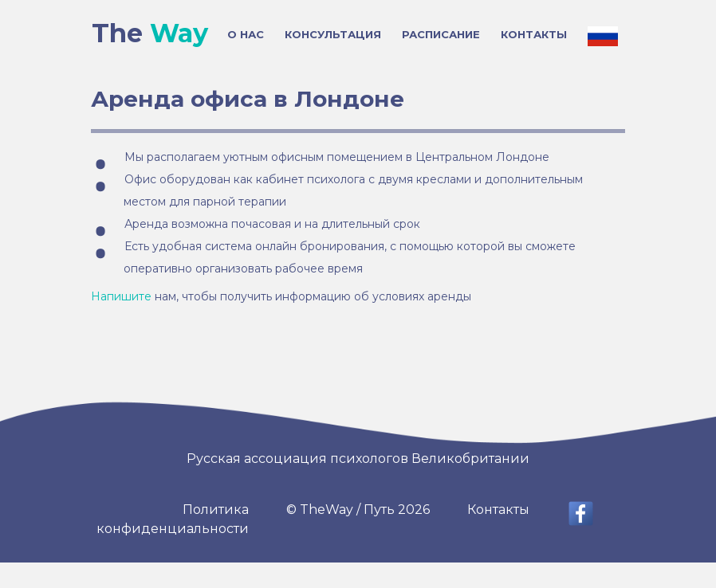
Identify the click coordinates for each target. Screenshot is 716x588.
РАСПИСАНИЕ (441, 34)
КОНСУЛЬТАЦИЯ (333, 34)
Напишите (121, 296)
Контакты (498, 510)
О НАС (246, 34)
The (150, 33)
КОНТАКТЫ (534, 34)
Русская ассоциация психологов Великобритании (358, 459)
